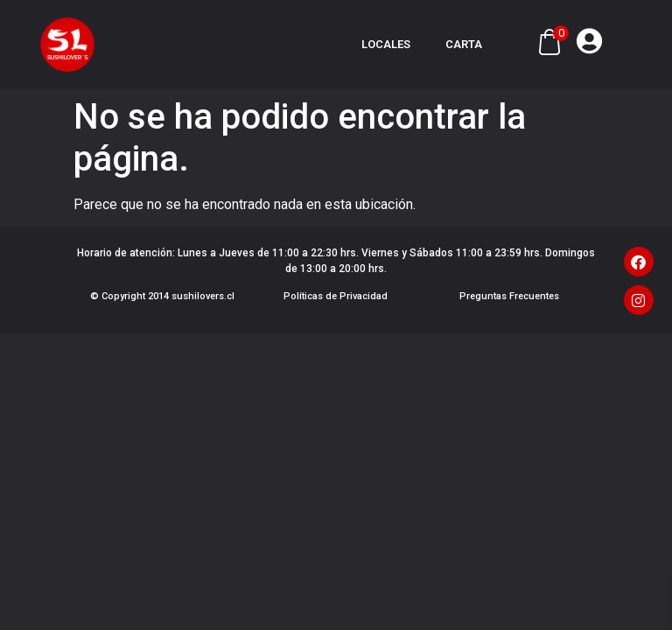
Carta (464, 44)
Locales (386, 44)
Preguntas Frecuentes (509, 296)
